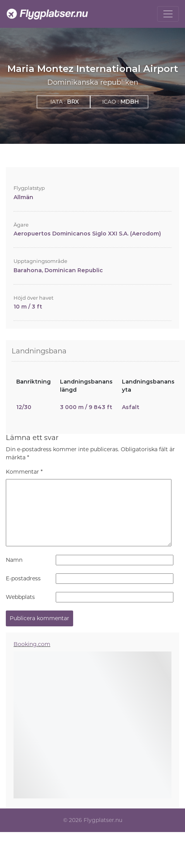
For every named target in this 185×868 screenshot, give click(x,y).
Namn (14, 560)
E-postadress (23, 578)
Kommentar (24, 472)
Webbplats (20, 597)
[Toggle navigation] (168, 14)
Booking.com (32, 644)
